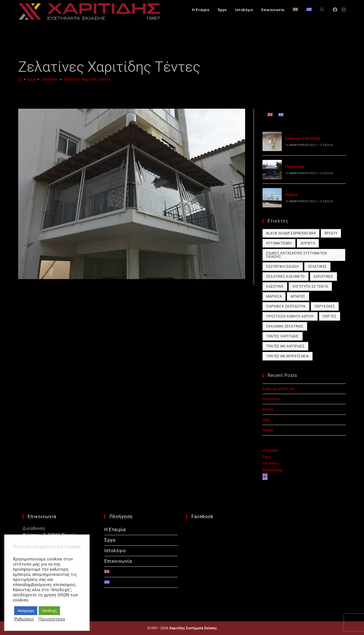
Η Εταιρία (270, 450)
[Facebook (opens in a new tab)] (335, 10)
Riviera (291, 195)
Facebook (202, 517)
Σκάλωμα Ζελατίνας (303, 138)
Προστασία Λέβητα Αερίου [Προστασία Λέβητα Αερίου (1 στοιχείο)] (290, 316)
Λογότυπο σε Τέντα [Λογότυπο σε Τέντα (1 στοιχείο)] (310, 286)
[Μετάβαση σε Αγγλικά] (295, 10)
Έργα (267, 457)
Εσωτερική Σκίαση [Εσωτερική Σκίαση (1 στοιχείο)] (283, 267)
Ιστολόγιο (271, 463)
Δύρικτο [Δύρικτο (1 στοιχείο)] (308, 243)
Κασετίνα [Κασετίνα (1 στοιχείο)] (275, 286)
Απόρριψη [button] (26, 611)
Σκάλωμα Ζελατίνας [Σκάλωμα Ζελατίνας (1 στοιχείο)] (285, 326)
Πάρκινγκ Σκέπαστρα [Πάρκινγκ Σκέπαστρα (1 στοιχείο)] (286, 306)
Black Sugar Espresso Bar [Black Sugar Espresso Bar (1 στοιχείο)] (291, 233)
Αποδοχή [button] (49, 611)
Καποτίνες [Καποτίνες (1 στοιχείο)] (324, 277)
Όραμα (268, 430)
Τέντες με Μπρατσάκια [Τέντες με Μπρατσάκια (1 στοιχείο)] (288, 356)
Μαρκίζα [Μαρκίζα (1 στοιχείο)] (274, 296)
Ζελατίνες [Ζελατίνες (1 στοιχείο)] (318, 267)
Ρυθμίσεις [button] (24, 619)
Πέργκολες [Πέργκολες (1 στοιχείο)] (325, 306)
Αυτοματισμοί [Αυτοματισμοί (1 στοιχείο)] (279, 243)
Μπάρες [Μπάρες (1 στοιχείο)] (298, 296)
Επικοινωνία (273, 470)
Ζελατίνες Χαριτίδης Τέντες (87, 79)
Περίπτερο (295, 167)
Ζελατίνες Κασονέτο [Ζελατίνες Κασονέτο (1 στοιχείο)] (285, 277)
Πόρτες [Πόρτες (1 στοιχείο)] (330, 316)
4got (266, 420)
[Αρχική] (20, 79)
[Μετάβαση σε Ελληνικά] (281, 115)
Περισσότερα (52, 619)
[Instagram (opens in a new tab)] (344, 10)
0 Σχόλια (327, 145)
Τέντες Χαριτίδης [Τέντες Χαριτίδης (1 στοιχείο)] (282, 336)
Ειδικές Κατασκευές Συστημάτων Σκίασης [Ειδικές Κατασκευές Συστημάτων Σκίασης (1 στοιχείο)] (297, 255)
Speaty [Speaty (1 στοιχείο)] (331, 233)
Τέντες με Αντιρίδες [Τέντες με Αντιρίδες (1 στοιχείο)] (285, 346)
